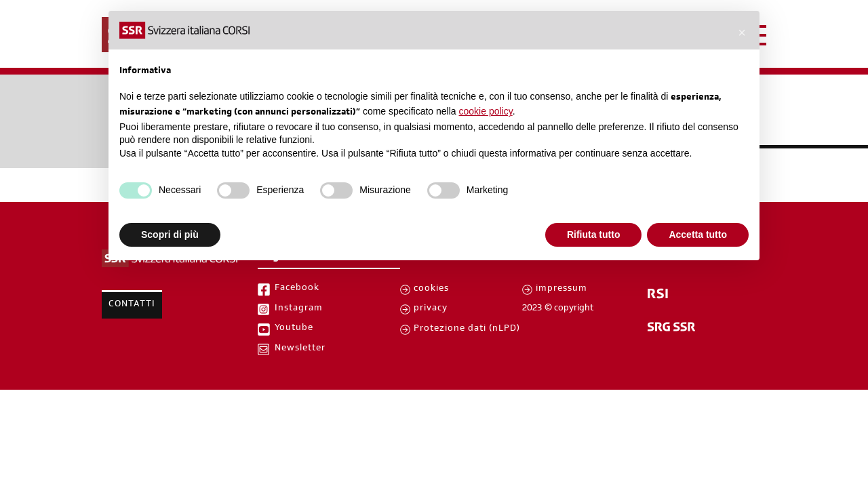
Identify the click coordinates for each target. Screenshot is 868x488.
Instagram (299, 309)
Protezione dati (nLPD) (467, 329)
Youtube (294, 329)
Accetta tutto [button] (698, 235)
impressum (561, 289)
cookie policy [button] (486, 111)
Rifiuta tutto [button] (594, 235)
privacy (431, 309)
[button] (742, 33)
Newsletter (300, 349)
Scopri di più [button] (170, 235)
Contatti (132, 305)
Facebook (297, 289)
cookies (431, 289)
